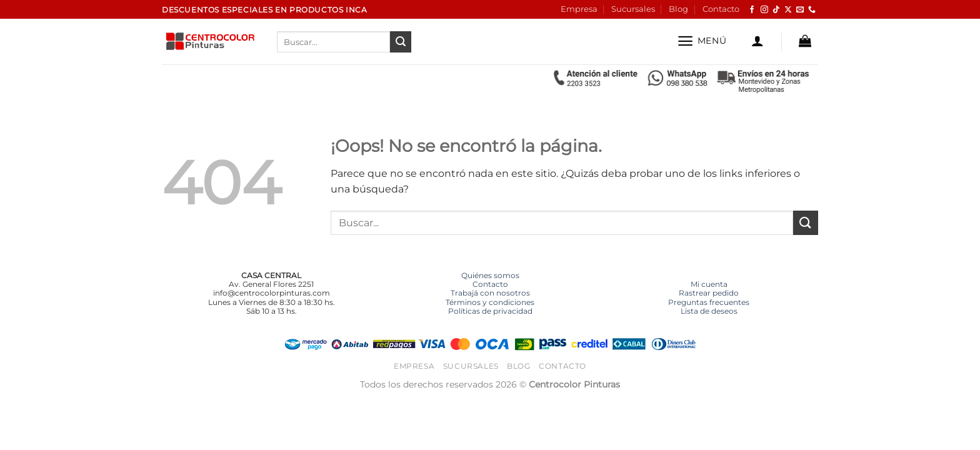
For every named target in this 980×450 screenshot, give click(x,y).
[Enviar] (401, 42)
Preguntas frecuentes (709, 302)
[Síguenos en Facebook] (752, 10)
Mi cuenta (709, 284)
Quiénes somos (490, 275)
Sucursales (633, 9)
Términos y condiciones (490, 302)
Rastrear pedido (709, 293)
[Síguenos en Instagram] (764, 10)
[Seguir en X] (788, 10)
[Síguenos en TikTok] (776, 10)
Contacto (721, 9)
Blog (678, 9)
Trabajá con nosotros (490, 293)
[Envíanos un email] (800, 10)
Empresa (579, 9)
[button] (702, 41)
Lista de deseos (709, 311)
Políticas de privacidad (490, 311)
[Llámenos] (812, 10)
